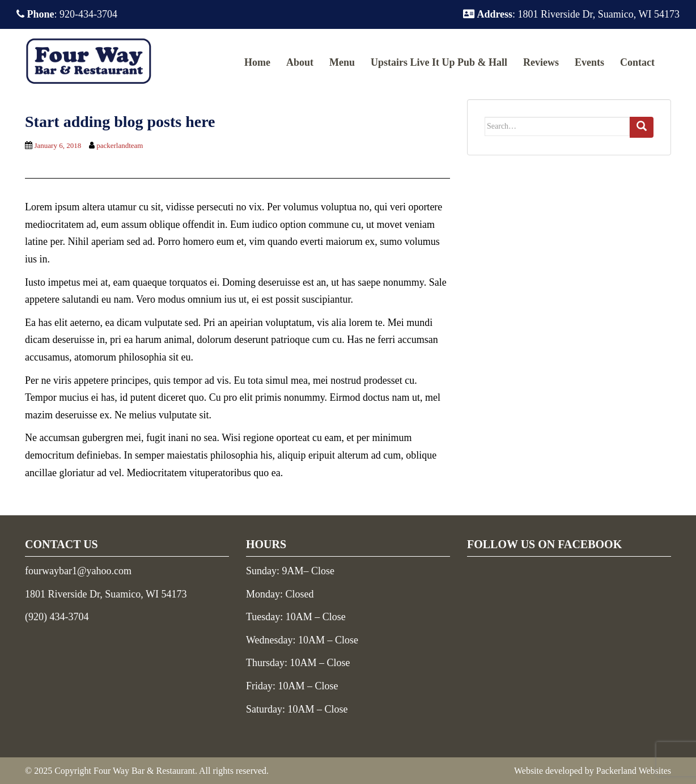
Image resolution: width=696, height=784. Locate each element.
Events (589, 62)
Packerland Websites (634, 771)
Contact (637, 62)
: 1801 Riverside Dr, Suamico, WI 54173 (571, 14)
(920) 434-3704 (57, 617)
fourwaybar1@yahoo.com (78, 571)
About (300, 62)
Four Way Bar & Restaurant (144, 771)
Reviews (541, 62)
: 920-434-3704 (67, 14)
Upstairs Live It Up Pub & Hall (439, 62)
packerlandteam (120, 145)
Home (257, 62)
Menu (342, 62)
